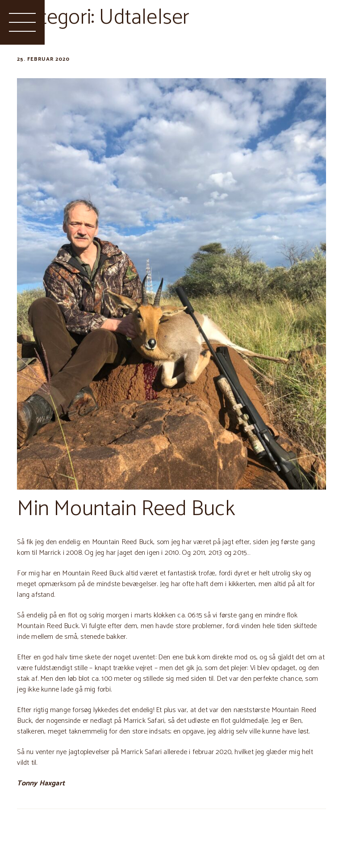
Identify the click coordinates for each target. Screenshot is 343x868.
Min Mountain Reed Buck (126, 509)
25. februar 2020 (43, 59)
